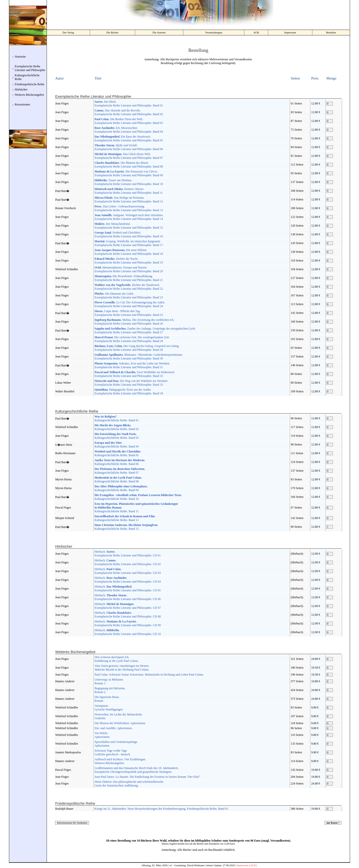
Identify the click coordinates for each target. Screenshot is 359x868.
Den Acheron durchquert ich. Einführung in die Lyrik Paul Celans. (117, 659)
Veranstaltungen (214, 33)
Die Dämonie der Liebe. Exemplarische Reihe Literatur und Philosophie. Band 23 (129, 296)
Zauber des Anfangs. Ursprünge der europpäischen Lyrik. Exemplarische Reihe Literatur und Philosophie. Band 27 (145, 330)
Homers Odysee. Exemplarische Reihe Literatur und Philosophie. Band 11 (129, 191)
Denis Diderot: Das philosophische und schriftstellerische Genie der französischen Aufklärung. (129, 784)
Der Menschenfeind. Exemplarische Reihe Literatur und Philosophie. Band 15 (129, 226)
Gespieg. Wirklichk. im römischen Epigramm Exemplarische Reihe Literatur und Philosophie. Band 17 (129, 243)
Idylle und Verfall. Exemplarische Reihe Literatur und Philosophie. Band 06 (129, 147)
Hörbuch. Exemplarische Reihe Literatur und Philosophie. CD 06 (128, 597)
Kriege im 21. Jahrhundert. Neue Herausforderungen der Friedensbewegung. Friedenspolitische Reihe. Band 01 (161, 809)
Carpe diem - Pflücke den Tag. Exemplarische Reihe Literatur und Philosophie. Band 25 (129, 313)
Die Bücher (113, 33)
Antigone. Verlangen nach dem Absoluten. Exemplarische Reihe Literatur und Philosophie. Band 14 (129, 217)
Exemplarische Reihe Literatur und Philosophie (30, 68)
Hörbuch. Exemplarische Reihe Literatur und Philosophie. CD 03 (128, 571)
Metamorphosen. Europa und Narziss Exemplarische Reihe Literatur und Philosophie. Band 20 (129, 269)
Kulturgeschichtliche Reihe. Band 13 (126, 527)
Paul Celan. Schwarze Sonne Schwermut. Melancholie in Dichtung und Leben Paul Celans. (149, 675)
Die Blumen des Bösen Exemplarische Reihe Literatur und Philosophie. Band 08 (129, 165)
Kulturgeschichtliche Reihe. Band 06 (120, 462)
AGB (256, 33)
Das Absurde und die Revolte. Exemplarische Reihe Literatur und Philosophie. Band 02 (129, 112)
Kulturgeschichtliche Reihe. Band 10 (138, 497)
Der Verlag (68, 33)
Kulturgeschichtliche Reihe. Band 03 (117, 436)
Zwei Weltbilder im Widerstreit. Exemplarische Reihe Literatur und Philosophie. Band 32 (135, 374)
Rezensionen (22, 104)
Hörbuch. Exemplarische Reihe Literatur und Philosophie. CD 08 (128, 615)
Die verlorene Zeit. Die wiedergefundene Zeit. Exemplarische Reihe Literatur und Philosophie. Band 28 (132, 339)
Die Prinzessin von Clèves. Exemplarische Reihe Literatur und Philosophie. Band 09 (129, 173)
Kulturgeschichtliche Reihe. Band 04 (117, 445)
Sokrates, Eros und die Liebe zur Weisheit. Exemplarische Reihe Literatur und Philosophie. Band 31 (132, 365)
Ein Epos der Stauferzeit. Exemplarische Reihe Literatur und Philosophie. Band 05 (129, 138)
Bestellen (331, 33)
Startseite (20, 57)
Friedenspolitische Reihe (30, 84)
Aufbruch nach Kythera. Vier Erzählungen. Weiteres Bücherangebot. (120, 761)
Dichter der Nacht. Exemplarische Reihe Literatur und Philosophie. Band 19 (129, 261)
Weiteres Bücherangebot (29, 95)
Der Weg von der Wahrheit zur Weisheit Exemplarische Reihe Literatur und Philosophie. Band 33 (131, 383)
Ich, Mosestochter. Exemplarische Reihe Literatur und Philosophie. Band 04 (129, 130)
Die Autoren (159, 33)
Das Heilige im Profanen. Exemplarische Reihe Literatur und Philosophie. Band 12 (129, 200)
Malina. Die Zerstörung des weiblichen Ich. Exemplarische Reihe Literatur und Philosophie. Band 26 (134, 322)
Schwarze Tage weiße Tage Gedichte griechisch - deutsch (112, 752)
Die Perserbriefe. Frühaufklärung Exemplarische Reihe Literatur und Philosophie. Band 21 (129, 278)
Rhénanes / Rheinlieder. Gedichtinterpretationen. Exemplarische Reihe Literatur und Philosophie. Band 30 (139, 357)
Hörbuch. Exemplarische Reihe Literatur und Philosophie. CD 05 (128, 588)
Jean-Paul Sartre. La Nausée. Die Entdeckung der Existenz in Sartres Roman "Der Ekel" (147, 777)
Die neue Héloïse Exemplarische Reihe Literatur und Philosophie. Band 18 (129, 252)
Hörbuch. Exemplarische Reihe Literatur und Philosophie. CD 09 (128, 623)
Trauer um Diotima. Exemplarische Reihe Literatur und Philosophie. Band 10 (129, 182)
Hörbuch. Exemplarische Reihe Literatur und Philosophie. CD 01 (128, 554)
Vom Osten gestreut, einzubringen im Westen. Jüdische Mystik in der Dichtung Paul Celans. (122, 668)
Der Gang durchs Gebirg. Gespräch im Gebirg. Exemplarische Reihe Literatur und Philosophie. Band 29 (137, 348)
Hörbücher (21, 89)
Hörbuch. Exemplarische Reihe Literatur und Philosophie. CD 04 (128, 580)
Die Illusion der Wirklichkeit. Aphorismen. (120, 723)
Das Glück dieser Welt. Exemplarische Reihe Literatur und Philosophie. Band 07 (129, 156)
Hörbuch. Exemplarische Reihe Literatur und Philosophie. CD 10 (128, 632)
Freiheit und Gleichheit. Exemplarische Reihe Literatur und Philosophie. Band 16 (129, 234)
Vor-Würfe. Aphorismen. (102, 735)
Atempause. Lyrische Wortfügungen (109, 708)
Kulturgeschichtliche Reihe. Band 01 (117, 418)
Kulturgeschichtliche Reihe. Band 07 (120, 471)
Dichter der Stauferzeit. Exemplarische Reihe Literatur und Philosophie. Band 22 (129, 287)
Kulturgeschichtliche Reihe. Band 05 (118, 453)
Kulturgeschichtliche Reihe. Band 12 (125, 518)
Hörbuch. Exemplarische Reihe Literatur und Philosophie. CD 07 (128, 606)
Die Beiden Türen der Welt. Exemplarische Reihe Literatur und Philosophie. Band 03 (129, 121)
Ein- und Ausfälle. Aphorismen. (113, 728)
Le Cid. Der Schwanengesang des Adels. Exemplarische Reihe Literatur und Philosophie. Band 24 (130, 304)
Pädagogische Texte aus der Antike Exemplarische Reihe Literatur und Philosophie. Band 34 (129, 391)
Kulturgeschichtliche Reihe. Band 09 (121, 488)
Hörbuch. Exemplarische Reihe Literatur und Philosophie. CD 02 (128, 562)
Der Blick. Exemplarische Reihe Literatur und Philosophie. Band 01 (129, 104)
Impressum (290, 33)
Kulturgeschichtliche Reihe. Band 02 (117, 427)
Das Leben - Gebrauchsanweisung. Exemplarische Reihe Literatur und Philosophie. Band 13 (129, 208)
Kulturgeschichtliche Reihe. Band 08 (118, 479)
